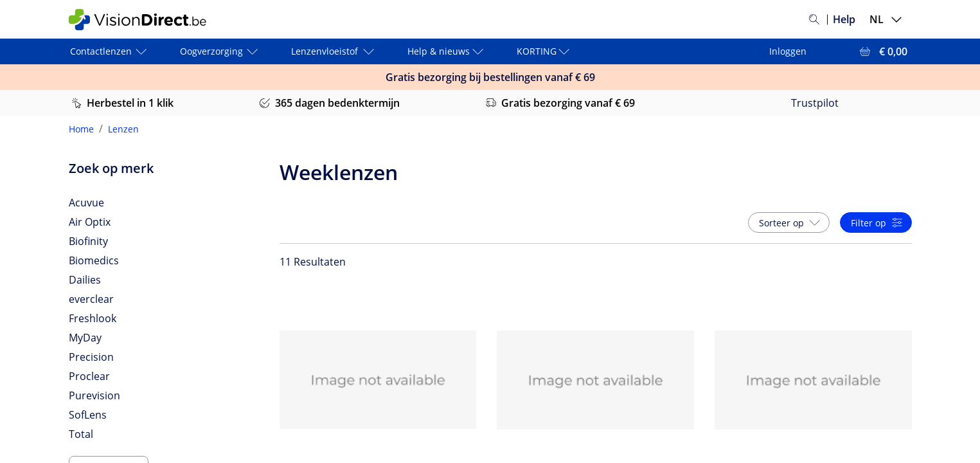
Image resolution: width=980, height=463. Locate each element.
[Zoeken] (814, 19)
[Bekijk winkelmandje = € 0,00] (882, 51)
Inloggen (788, 51)
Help (844, 19)
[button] (789, 222)
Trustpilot (815, 103)
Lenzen (123, 129)
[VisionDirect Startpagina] (145, 20)
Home (81, 129)
